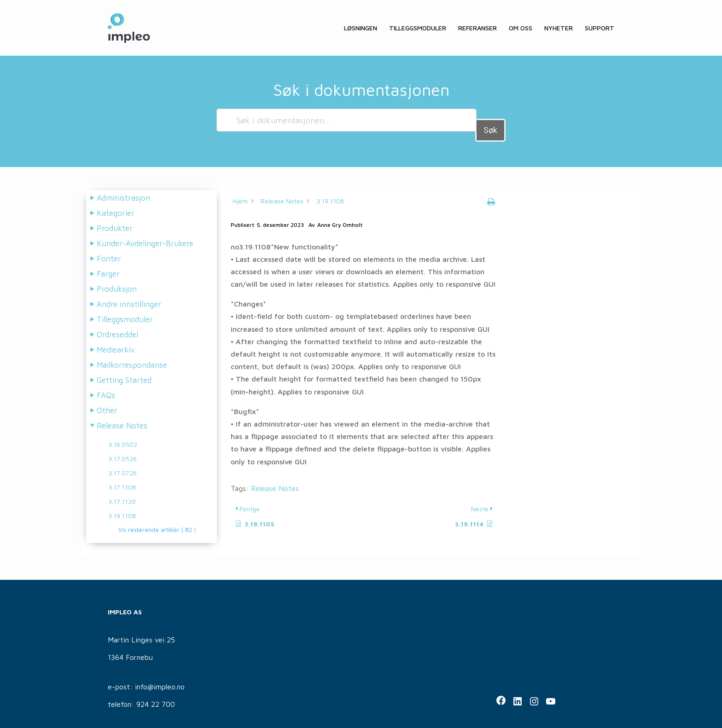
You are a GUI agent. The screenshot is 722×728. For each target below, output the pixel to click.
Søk (490, 120)
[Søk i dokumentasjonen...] (346, 120)
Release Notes (275, 478)
